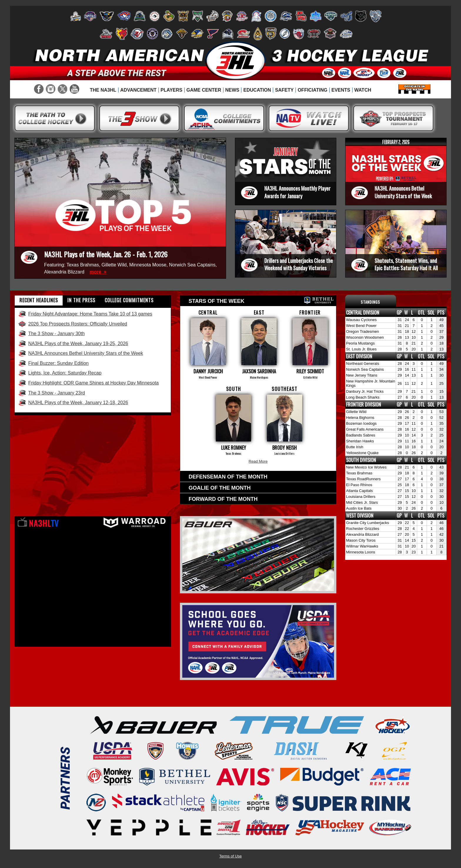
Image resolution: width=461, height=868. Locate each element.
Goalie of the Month (220, 488)
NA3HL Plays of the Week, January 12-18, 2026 (73, 403)
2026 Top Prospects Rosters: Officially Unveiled (72, 324)
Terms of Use (231, 856)
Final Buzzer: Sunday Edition (53, 363)
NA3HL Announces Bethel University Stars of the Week (403, 192)
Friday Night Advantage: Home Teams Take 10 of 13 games (85, 314)
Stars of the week (261, 300)
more (96, 272)
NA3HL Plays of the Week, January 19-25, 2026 (73, 344)
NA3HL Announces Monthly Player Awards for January (297, 192)
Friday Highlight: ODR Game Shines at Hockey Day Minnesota (88, 383)
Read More (258, 461)
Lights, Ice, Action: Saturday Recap (60, 373)
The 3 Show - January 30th (51, 334)
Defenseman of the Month (228, 477)
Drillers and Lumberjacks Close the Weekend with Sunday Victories (299, 264)
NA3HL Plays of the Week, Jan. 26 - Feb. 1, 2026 (106, 254)
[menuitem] (103, 90)
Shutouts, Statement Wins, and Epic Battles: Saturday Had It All (406, 264)
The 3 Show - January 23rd (51, 393)
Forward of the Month (223, 499)
